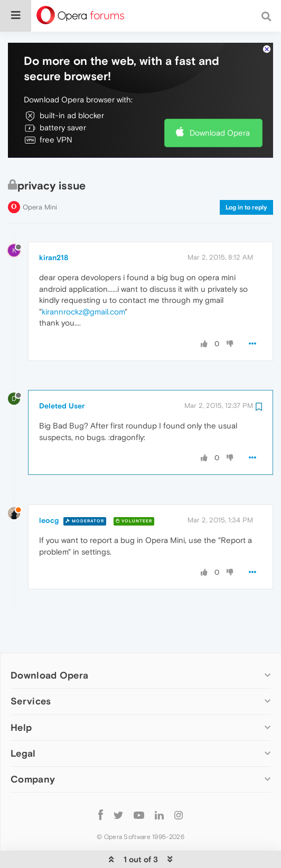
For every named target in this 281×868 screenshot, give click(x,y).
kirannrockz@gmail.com (83, 282)
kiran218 (54, 228)
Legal (23, 724)
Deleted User (62, 377)
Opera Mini (40, 178)
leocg (49, 491)
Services (31, 672)
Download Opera (220, 104)
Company (33, 750)
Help (21, 698)
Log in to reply (246, 178)
